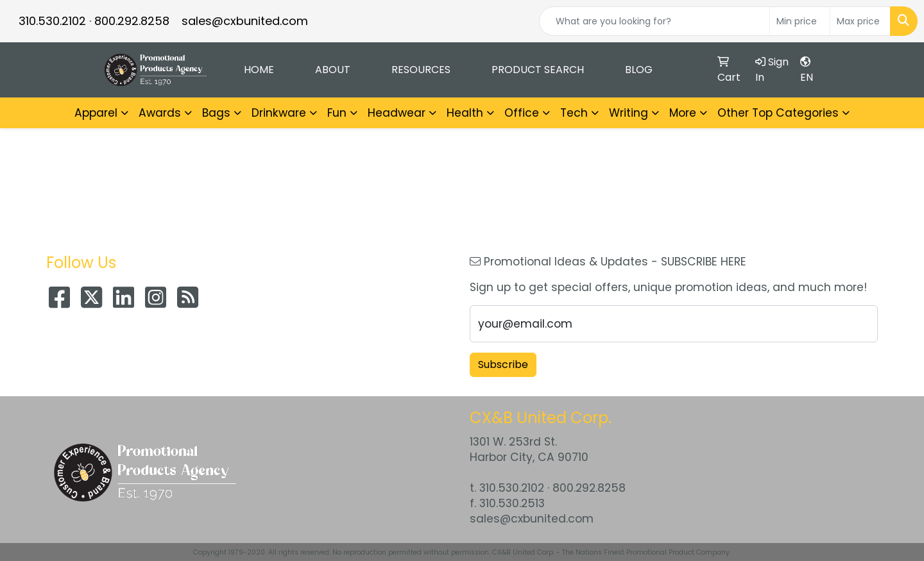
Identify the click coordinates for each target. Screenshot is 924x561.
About (333, 70)
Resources (421, 70)
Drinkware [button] (279, 113)
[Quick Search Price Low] (800, 21)
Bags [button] (216, 113)
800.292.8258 (132, 21)
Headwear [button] (397, 113)
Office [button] (522, 113)
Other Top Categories (778, 113)
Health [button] (465, 113)
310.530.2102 (52, 21)
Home (259, 70)
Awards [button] (160, 113)
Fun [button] (337, 113)
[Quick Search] (654, 21)
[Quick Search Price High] (860, 21)
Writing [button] (629, 113)
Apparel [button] (96, 113)
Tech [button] (574, 113)
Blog (639, 70)
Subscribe (503, 364)
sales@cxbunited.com (245, 21)
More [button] (683, 113)
